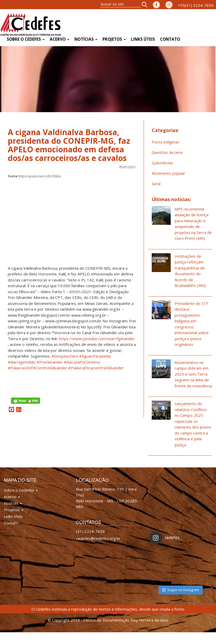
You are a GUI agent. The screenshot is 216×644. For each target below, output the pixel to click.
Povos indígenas (166, 142)
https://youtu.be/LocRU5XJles (34, 176)
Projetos (114, 39)
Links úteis (143, 39)
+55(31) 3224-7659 (196, 5)
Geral (156, 184)
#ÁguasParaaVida (95, 356)
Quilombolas (162, 163)
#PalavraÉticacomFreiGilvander (96, 368)
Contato (170, 39)
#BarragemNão (22, 362)
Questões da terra (167, 152)
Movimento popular (168, 173)
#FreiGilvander (50, 362)
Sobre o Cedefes (26, 39)
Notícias (86, 39)
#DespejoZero (65, 356)
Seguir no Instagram (181, 590)
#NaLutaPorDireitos (82, 362)
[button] (146, 4)
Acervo (59, 39)
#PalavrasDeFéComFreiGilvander (37, 368)
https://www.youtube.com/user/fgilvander (97, 339)
